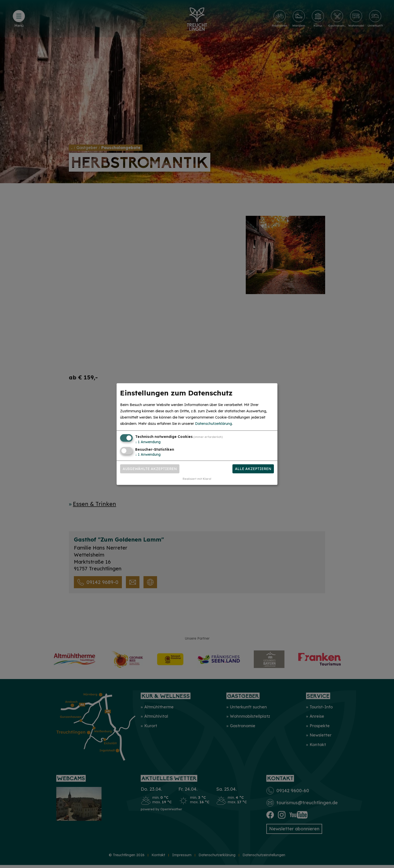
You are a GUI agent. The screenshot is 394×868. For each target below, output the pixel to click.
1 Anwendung (148, 442)
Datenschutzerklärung (213, 424)
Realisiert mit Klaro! (197, 479)
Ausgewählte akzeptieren (150, 469)
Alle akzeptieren (253, 469)
